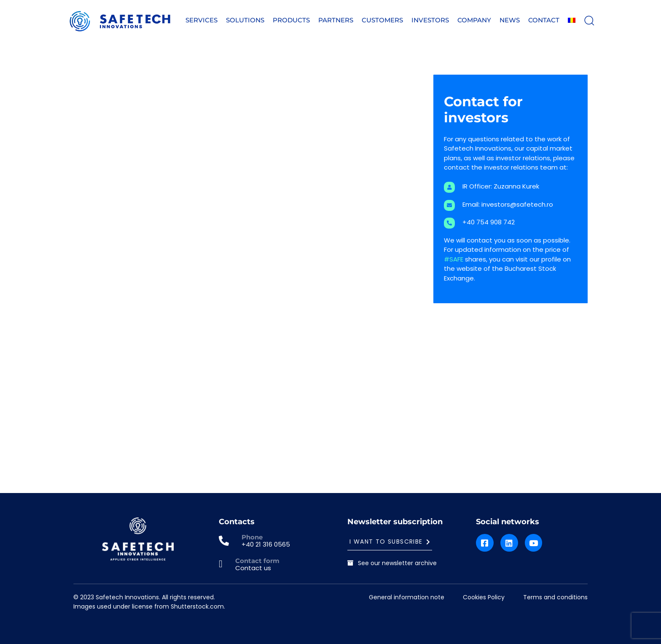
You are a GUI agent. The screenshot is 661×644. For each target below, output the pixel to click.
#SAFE (454, 259)
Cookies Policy (484, 597)
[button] (589, 20)
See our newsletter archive (392, 563)
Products (291, 20)
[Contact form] (249, 565)
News (510, 20)
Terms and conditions (555, 597)
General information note (407, 597)
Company (474, 20)
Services (202, 20)
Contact (544, 20)
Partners (336, 20)
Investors (430, 20)
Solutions (245, 20)
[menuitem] (572, 20)
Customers (382, 20)
